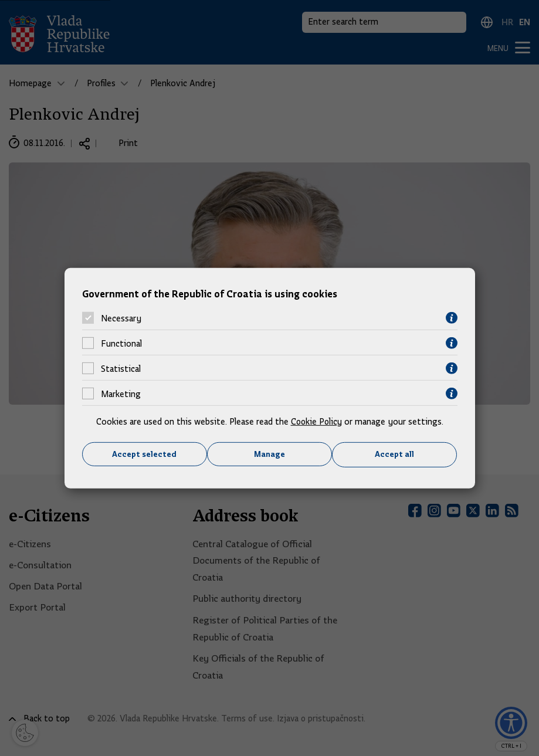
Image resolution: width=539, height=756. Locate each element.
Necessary (121, 318)
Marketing (121, 394)
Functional (121, 343)
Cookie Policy (316, 422)
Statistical (121, 368)
